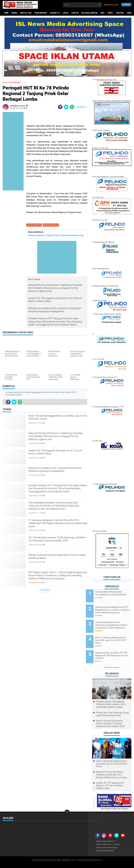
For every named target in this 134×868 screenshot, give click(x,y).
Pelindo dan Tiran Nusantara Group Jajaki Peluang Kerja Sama (112, 704)
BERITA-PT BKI (26, 13)
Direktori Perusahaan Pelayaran (109, 838)
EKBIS (29, 815)
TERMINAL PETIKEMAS (84, 821)
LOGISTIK (75, 13)
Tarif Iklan (119, 835)
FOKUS (54, 815)
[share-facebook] (60, 107)
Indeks (14, 13)
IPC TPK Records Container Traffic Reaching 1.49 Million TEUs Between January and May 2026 (55, 543)
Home (6, 13)
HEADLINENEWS (41, 13)
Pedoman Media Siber (105, 835)
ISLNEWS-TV (55, 13)
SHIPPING (120, 13)
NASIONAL (7, 821)
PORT (102, 13)
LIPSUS (65, 13)
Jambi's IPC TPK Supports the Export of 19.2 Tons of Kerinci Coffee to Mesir (58, 454)
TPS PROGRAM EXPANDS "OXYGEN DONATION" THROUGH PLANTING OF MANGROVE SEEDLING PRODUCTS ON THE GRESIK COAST (58, 508)
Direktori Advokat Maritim (106, 842)
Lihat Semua (45, 591)
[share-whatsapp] (72, 107)
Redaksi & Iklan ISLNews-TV (107, 831)
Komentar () (81, 107)
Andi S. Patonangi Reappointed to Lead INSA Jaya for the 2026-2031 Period (57, 419)
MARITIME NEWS (51, 225)
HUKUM (5, 818)
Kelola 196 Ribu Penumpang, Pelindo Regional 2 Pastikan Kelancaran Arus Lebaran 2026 (110, 714)
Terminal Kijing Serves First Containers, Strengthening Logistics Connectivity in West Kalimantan (115, 621)
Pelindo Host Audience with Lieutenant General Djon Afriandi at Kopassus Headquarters (57, 473)
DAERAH (6, 815)
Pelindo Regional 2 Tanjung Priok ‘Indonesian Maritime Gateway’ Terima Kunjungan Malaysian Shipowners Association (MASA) (57, 236)
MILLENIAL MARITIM (89, 13)
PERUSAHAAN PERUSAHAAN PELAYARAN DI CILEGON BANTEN (115, 595)
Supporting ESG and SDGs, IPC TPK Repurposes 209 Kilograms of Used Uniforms (115, 648)
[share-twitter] (66, 107)
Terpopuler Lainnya (112, 658)
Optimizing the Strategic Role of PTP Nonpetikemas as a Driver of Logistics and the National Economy (115, 608)
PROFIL (110, 13)
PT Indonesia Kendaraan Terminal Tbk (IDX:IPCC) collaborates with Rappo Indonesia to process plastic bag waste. (57, 526)
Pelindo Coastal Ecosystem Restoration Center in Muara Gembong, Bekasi (58, 558)
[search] (82, 5)
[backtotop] (67, 802)
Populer (126, 5)
